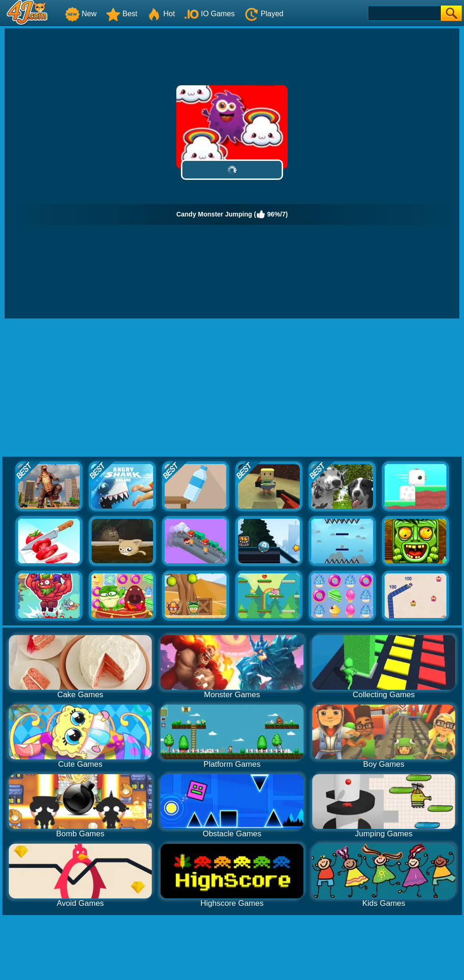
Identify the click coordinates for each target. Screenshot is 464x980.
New (81, 14)
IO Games (209, 14)
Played (264, 14)
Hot (161, 14)
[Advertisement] (232, 388)
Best (122, 14)
